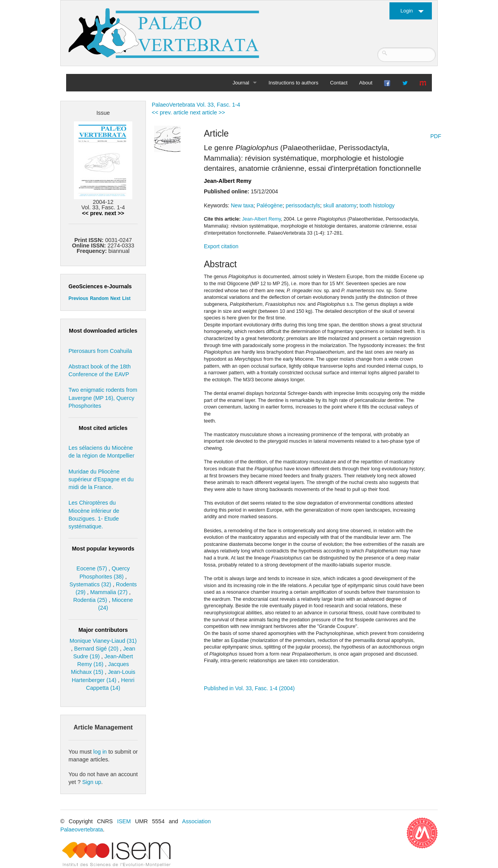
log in (100, 752)
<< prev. (93, 213)
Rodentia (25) (90, 600)
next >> (114, 213)
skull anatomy (340, 205)
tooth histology (377, 205)
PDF (436, 136)
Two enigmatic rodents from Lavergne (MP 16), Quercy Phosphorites (103, 398)
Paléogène (269, 205)
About (366, 83)
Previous (78, 298)
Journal (241, 83)
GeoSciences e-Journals (100, 286)
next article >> (207, 112)
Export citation (221, 246)
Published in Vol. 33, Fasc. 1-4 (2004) (249, 688)
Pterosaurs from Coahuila (100, 351)
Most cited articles (103, 428)
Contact (339, 83)
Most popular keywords (103, 549)
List (126, 298)
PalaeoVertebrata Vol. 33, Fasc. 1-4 (196, 105)
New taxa (242, 205)
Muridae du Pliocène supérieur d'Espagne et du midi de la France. (101, 479)
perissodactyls (303, 205)
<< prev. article (170, 112)
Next (116, 298)
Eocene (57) (92, 568)
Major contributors (103, 630)
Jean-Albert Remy (228, 181)
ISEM (124, 821)
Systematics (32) (90, 584)
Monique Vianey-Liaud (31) (103, 641)
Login (407, 11)
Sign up (92, 782)
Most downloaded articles (103, 331)
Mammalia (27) (109, 592)
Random (99, 298)
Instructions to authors (293, 83)
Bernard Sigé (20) (96, 649)
